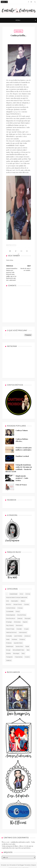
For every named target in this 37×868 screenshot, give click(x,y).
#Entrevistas (11, 245)
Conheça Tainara (22, 430)
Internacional (23, 632)
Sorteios (8, 653)
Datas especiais (11, 615)
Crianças (20, 608)
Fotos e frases (10, 629)
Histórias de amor (11, 632)
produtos (9, 643)
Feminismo (19, 625)
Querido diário (18, 643)
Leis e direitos (18, 636)
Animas (28, 594)
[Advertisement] (21, 304)
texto (23, 653)
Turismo (27, 657)
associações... (15, 601)
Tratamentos (19, 657)
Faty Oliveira (10, 625)
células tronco (18, 604)
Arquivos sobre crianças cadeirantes (17, 597)
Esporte (25, 622)
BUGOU (9, 604)
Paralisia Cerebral (22, 456)
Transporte (9, 657)
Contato (27, 604)
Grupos (26, 629)
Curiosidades (10, 611)
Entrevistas (18, 31)
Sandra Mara (19, 646)
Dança (18, 611)
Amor (21, 594)
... (7, 594)
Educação (28, 618)
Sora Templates (11, 865)
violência (9, 660)
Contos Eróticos (11, 608)
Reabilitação (10, 646)
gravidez (19, 629)
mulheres (14, 639)
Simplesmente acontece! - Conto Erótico (22, 478)
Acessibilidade (13, 594)
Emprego (9, 622)
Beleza (23, 601)
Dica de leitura (11, 618)
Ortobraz (22, 639)
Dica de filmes (22, 615)
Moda (8, 639)
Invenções (9, 636)
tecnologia (16, 653)
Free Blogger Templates (24, 865)
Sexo (28, 650)
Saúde (27, 646)
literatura (27, 636)
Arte (7, 601)
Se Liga (8, 650)
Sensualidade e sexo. (18, 650)
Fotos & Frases (21, 485)
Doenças (20, 618)
